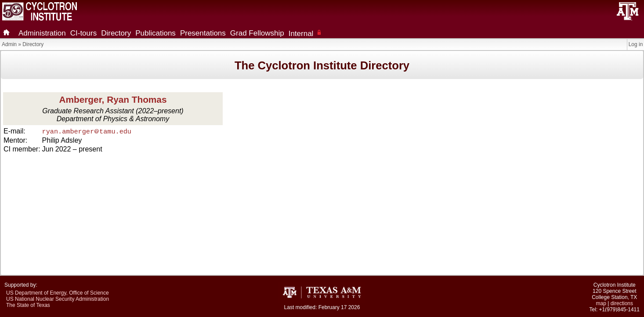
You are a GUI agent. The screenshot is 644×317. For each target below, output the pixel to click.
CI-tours (83, 33)
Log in (636, 44)
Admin (9, 44)
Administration (42, 33)
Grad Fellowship (257, 33)
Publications (156, 33)
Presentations (203, 33)
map (601, 303)
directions (622, 303)
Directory (116, 33)
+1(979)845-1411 (619, 310)
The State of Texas (28, 305)
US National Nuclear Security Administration (58, 299)
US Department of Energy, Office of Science (58, 293)
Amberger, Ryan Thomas (113, 99)
